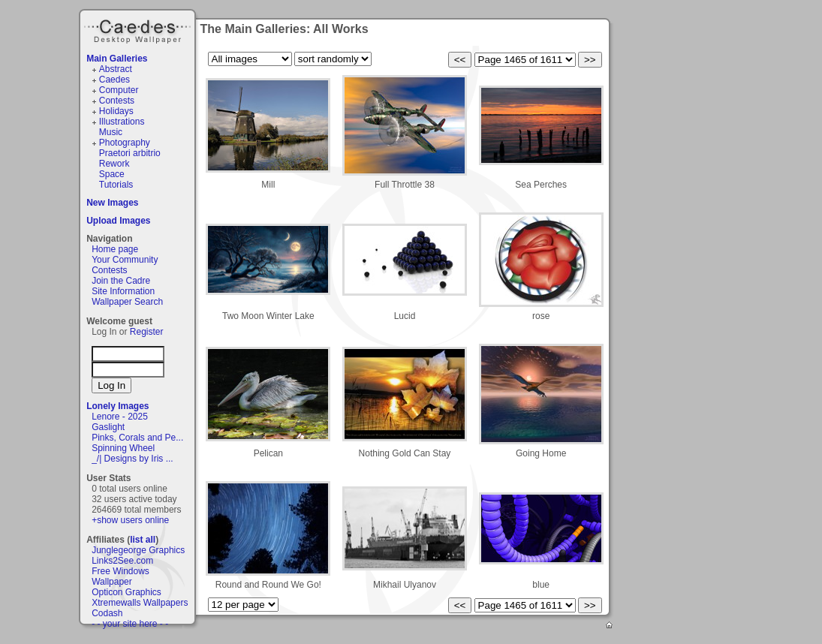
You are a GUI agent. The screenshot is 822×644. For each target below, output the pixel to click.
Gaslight (108, 427)
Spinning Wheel (123, 448)
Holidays (116, 111)
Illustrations (122, 122)
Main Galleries (117, 59)
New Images (112, 203)
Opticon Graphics (126, 592)
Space (112, 174)
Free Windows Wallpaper (120, 576)
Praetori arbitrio (130, 153)
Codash (107, 613)
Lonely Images (117, 406)
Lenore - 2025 (120, 417)
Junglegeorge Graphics (138, 550)
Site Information (123, 291)
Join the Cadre (121, 281)
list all (143, 540)
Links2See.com (122, 561)
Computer (119, 90)
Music (111, 132)
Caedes (139, 29)
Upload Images (118, 221)
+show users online (130, 520)
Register (147, 332)
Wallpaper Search (127, 302)
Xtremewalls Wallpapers (140, 603)
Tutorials (116, 185)
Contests (117, 101)
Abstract (116, 69)
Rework (114, 164)
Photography (125, 143)
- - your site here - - (130, 624)
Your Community (125, 260)
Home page (115, 249)
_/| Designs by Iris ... (132, 459)
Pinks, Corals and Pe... (137, 438)
